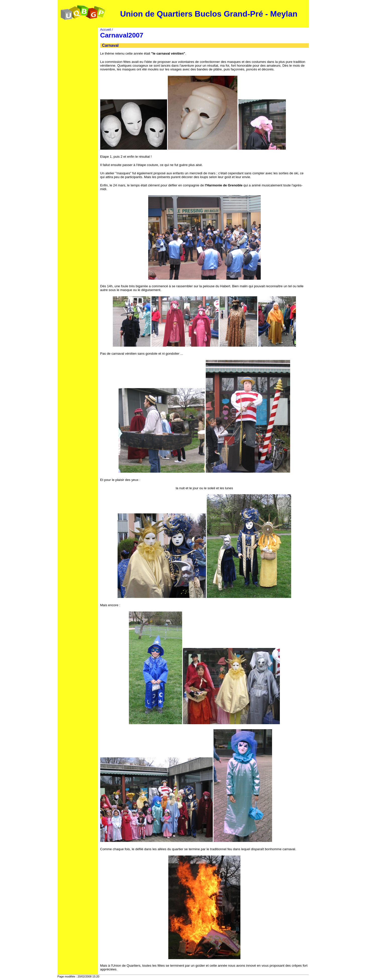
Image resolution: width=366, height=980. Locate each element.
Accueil (106, 30)
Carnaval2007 (122, 35)
